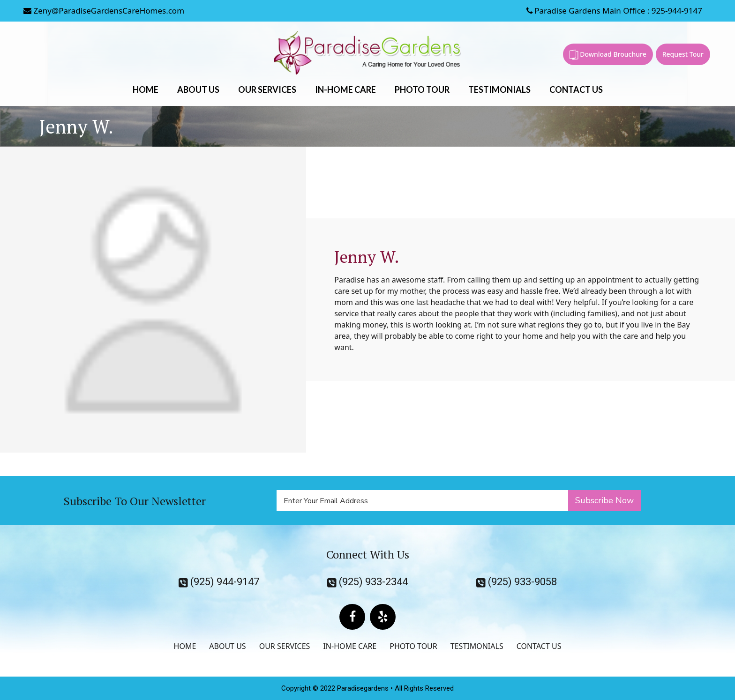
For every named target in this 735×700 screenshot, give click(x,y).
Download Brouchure (608, 55)
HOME (146, 89)
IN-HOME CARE (345, 89)
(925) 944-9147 (219, 582)
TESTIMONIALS (499, 89)
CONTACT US (576, 89)
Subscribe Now (604, 500)
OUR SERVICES (267, 89)
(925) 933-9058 (517, 582)
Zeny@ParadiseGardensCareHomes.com (104, 11)
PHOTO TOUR (422, 89)
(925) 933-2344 (367, 582)
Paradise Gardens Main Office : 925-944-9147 (614, 11)
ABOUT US (198, 89)
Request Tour (683, 54)
